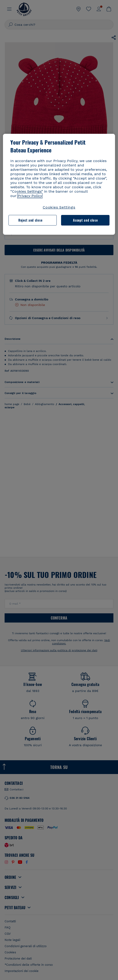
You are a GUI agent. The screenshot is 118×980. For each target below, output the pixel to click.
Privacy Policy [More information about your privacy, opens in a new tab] (30, 196)
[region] (59, 184)
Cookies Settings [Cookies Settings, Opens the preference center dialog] (59, 207)
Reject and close (30, 220)
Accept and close (85, 220)
